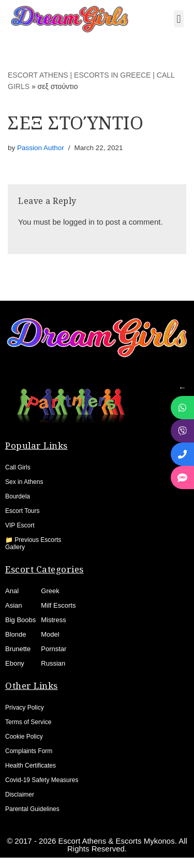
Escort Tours (22, 511)
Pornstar (54, 649)
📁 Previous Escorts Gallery (33, 543)
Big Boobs (20, 620)
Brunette (18, 649)
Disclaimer (20, 795)
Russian (53, 663)
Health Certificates (31, 766)
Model (50, 634)
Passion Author (41, 148)
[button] (179, 19)
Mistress (53, 620)
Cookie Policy (24, 737)
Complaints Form (29, 751)
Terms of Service (28, 722)
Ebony (15, 663)
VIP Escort (20, 525)
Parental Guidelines (32, 809)
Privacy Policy (25, 708)
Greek (50, 591)
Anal (12, 591)
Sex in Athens (24, 482)
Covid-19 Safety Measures (42, 780)
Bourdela (18, 496)
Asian (14, 605)
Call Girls (18, 467)
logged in (79, 222)
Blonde (16, 634)
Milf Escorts (58, 605)
